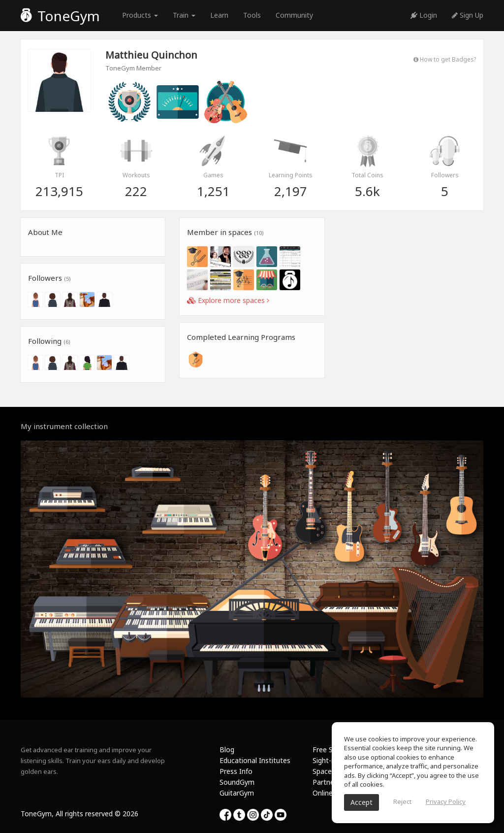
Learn (219, 15)
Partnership (331, 782)
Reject (402, 801)
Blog (227, 750)
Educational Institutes (255, 760)
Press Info (236, 771)
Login (424, 15)
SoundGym (237, 782)
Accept (362, 802)
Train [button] (184, 15)
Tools (252, 15)
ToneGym (60, 16)
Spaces (324, 771)
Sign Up (468, 15)
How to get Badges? (445, 59)
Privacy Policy (446, 801)
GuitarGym (237, 793)
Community (294, 15)
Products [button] (140, 15)
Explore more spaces (228, 300)
